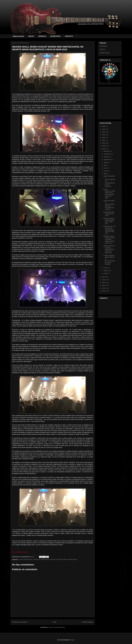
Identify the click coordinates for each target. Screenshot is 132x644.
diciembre (107, 151)
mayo (106, 171)
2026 (104, 126)
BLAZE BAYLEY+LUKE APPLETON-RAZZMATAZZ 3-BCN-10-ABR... (109, 194)
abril (105, 174)
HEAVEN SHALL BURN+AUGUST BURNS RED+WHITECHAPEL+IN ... (109, 240)
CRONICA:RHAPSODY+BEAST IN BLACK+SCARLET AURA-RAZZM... (109, 260)
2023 (104, 135)
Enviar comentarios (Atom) (57, 627)
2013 (104, 288)
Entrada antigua (87, 622)
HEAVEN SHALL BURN (48, 559)
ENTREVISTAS (55, 36)
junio (105, 168)
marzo (106, 268)
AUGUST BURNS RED (25, 559)
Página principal (18, 36)
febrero (106, 271)
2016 (104, 280)
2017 (104, 277)
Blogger (72, 640)
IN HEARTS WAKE (61, 559)
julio (105, 165)
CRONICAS (42, 36)
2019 (104, 146)
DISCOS (31, 36)
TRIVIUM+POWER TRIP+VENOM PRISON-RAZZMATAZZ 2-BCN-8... (109, 205)
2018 (104, 149)
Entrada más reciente (20, 622)
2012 (104, 291)
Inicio (55, 622)
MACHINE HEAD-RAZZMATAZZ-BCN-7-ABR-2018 (109, 221)
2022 (104, 138)
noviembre (107, 154)
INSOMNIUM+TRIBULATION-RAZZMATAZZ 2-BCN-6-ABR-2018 (109, 230)
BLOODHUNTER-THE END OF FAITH (109, 214)
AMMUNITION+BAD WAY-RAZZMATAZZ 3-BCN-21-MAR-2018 (109, 249)
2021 (104, 140)
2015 (104, 282)
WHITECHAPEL (73, 559)
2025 (104, 129)
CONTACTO (69, 36)
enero (106, 273)
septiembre (107, 160)
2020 (104, 143)
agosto (106, 162)
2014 (104, 285)
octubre (106, 157)
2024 (104, 132)
